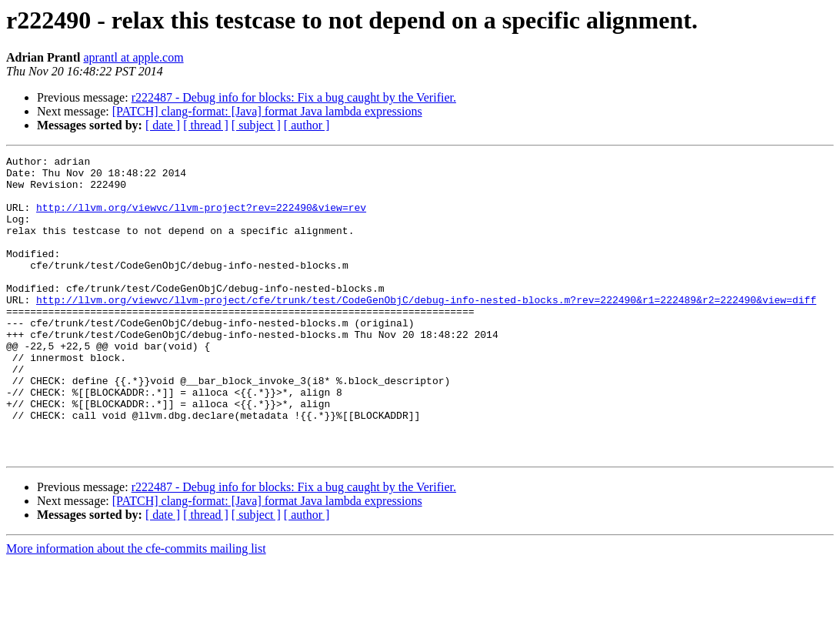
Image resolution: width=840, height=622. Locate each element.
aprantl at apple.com (133, 57)
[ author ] (307, 125)
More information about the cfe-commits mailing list (136, 609)
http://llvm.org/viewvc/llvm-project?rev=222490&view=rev (201, 219)
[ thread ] (206, 125)
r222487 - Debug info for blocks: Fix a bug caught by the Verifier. (294, 97)
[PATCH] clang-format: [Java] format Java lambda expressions (267, 111)
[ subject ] (256, 125)
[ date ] (163, 125)
